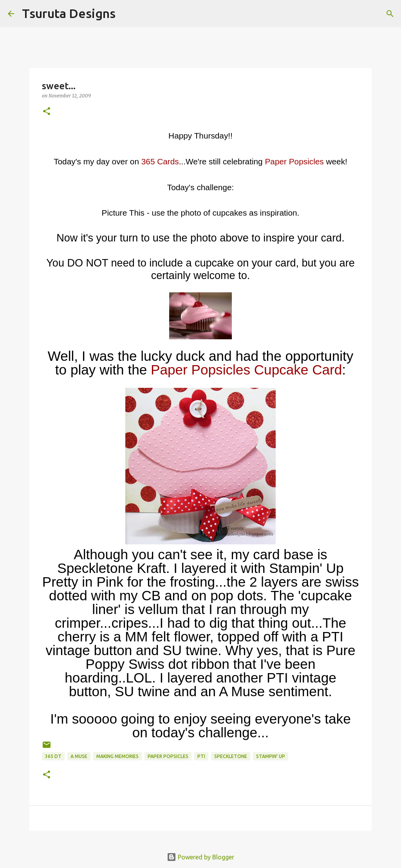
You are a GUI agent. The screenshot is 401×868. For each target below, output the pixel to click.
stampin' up (271, 756)
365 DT (53, 756)
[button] (47, 112)
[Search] (126, 14)
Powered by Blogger (200, 857)
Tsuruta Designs (69, 13)
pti (201, 756)
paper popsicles (168, 756)
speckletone (231, 756)
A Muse (79, 756)
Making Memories (117, 756)
